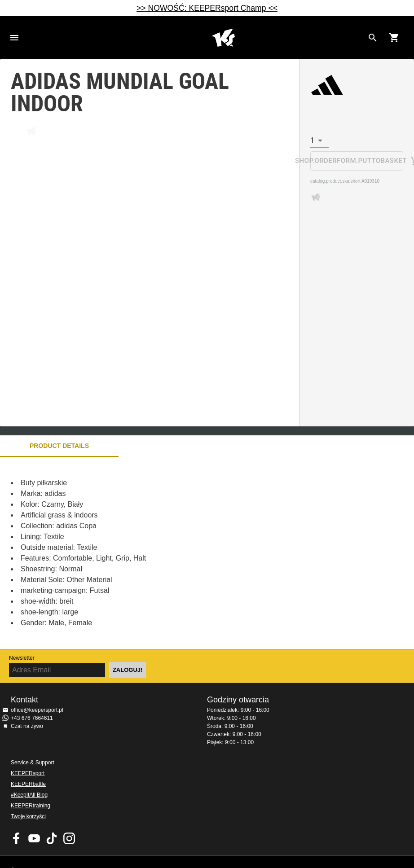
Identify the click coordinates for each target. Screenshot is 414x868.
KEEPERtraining (31, 806)
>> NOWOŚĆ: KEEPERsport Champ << (207, 8)
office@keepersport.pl (37, 710)
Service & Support (33, 763)
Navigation (14, 38)
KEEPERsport (28, 773)
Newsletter (22, 658)
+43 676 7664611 (32, 718)
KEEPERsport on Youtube (34, 838)
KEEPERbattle (28, 784)
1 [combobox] (312, 140)
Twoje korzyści (28, 816)
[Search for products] (373, 38)
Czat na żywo (27, 726)
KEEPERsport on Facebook (17, 838)
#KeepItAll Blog (29, 795)
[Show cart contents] (394, 38)
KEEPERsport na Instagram (69, 838)
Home (223, 38)
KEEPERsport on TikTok (52, 838)
